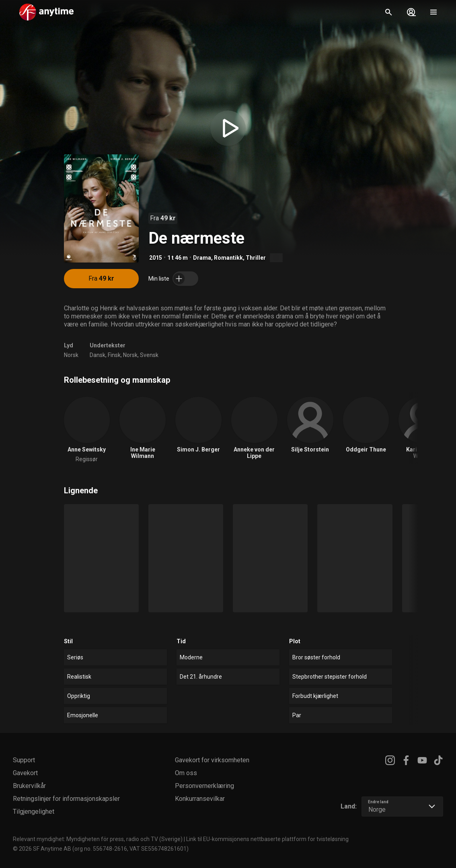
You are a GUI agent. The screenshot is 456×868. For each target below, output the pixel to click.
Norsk (71, 355)
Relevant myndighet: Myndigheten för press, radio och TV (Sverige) (98, 839)
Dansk (98, 355)
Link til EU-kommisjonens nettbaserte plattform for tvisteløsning (267, 839)
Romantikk (228, 258)
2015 (156, 258)
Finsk (114, 355)
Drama (202, 258)
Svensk (149, 355)
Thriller (256, 258)
